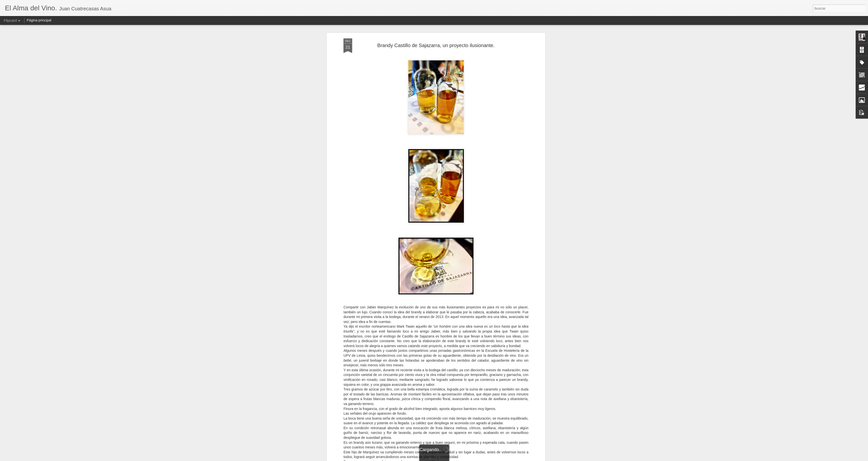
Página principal (39, 20)
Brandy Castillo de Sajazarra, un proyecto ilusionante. (436, 45)
